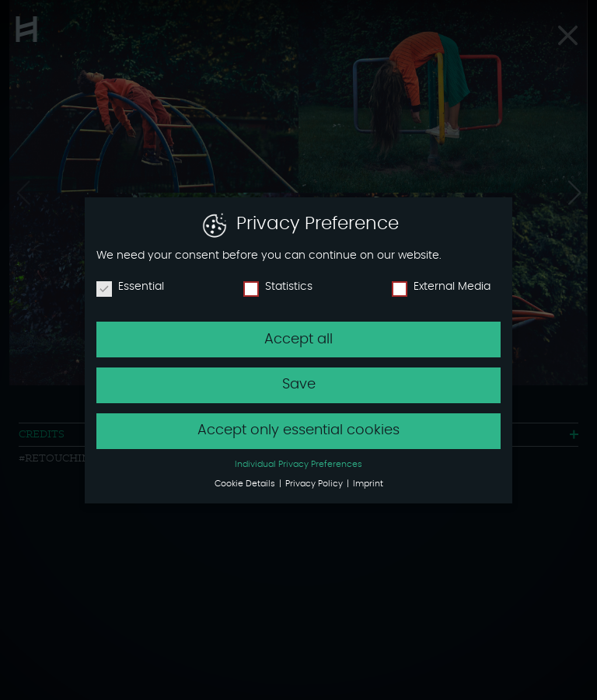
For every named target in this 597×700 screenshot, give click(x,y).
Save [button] (299, 385)
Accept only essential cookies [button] (298, 430)
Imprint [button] (368, 484)
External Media (441, 287)
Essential (130, 287)
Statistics (278, 287)
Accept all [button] (298, 340)
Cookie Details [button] (246, 484)
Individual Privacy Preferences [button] (298, 465)
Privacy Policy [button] (315, 484)
